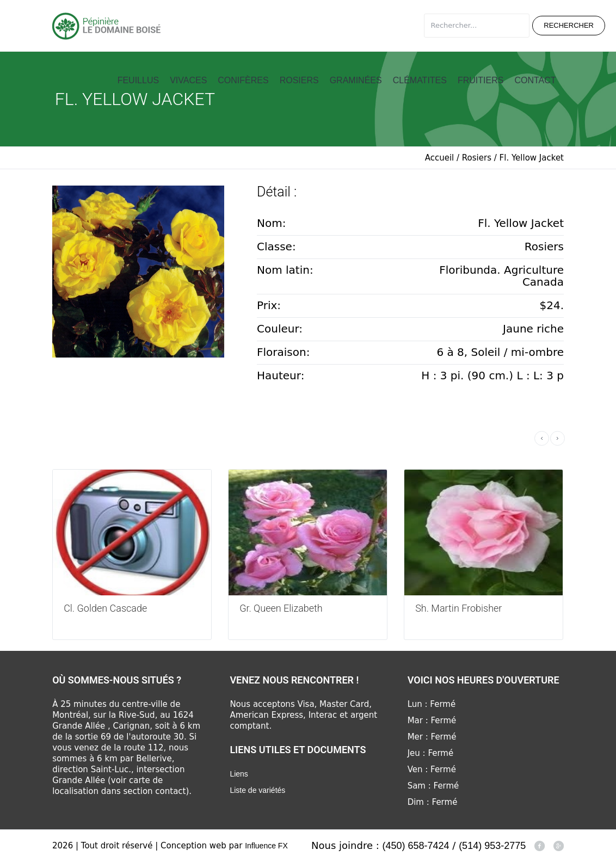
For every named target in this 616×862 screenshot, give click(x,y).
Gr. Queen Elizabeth (281, 608)
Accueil (440, 158)
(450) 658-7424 (416, 846)
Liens (239, 774)
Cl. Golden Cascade (105, 608)
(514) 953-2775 (492, 846)
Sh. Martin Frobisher (458, 608)
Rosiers (477, 158)
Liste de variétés (257, 790)
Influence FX (266, 846)
